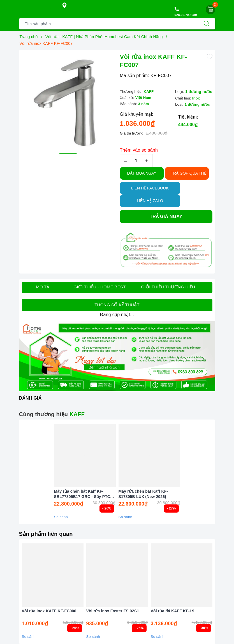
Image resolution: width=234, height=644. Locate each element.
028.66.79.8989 (186, 15)
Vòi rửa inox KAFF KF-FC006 (49, 611)
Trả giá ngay (166, 216)
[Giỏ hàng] (210, 10)
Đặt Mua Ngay (142, 173)
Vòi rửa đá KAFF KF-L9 (173, 611)
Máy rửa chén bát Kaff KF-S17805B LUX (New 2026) (143, 494)
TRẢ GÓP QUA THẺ (189, 173)
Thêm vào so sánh (139, 150)
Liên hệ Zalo (150, 201)
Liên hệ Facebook (150, 188)
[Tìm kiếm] (207, 24)
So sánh (61, 517)
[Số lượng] (136, 161)
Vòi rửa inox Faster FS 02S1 (113, 611)
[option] (68, 101)
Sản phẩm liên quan (46, 534)
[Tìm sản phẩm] (109, 24)
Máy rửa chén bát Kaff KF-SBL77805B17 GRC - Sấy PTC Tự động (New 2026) (82, 494)
